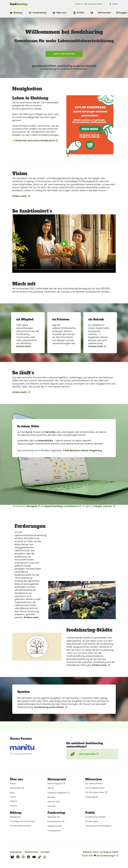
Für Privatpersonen (95, 788)
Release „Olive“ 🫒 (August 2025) (101, 852)
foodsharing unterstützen (49, 707)
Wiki (49, 788)
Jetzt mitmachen (64, 54)
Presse (13, 806)
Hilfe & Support (55, 783)
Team (13, 797)
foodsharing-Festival (20, 826)
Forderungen (92, 821)
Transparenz (54, 831)
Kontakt (45, 852)
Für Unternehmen (94, 783)
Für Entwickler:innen (95, 792)
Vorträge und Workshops (23, 821)
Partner (14, 801)
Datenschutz (31, 852)
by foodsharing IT (106, 856)
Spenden (52, 817)
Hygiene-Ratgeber (57, 793)
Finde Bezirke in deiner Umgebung (83, 450)
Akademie (15, 817)
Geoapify (32, 506)
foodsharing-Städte (95, 817)
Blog (12, 792)
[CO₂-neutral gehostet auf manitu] (22, 747)
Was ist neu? (54, 802)
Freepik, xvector (103, 506)
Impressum (16, 852)
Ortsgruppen (92, 797)
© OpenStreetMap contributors (60, 506)
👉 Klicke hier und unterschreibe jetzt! (34, 140)
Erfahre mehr (20, 196)
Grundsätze (16, 788)
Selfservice (53, 826)
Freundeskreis (55, 821)
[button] (17, 13)
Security (52, 806)
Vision (13, 783)
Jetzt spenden (83, 754)
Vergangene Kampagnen (98, 826)
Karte (29, 432)
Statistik (51, 797)
